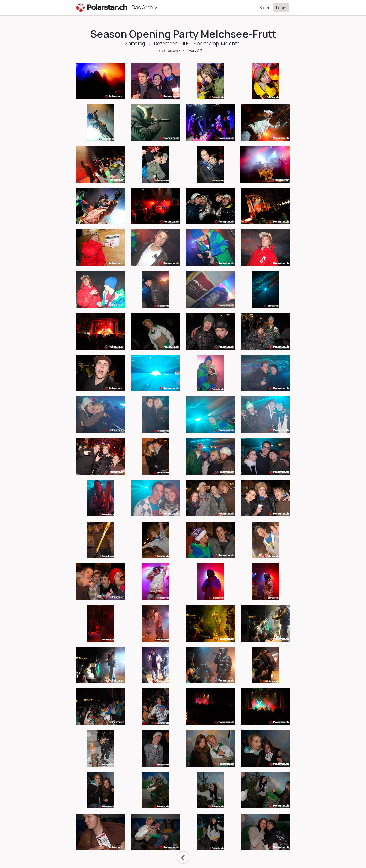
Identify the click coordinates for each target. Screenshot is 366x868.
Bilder (264, 8)
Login (281, 8)
